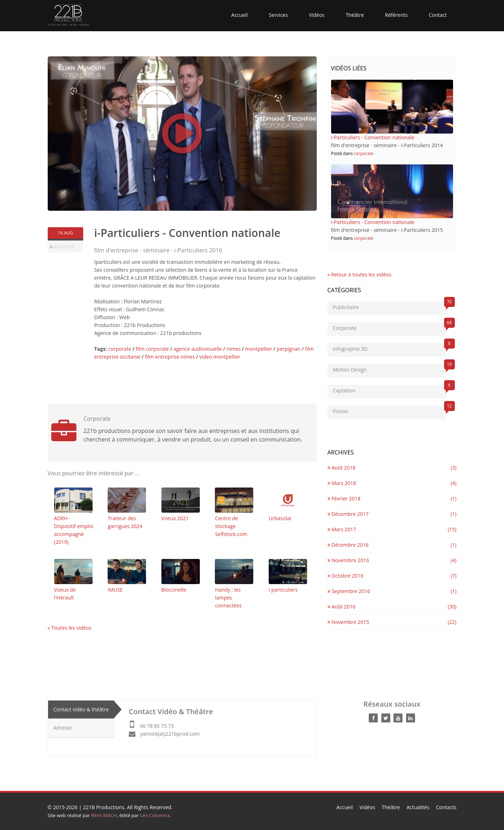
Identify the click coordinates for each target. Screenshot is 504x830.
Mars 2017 (342, 529)
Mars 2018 (342, 483)
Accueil (240, 15)
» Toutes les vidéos (70, 628)
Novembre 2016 (348, 560)
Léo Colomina (155, 815)
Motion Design (389, 369)
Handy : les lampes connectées (234, 584)
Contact (438, 15)
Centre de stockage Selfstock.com (234, 512)
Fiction (389, 410)
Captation (389, 389)
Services (278, 15)
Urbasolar (288, 505)
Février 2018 (344, 498)
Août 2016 (342, 607)
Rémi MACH (104, 815)
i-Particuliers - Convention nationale (373, 137)
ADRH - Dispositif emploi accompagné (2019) (74, 516)
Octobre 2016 (345, 576)
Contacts (446, 807)
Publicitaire (389, 306)
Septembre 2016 (349, 591)
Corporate (389, 327)
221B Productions (103, 807)
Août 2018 (342, 468)
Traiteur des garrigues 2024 (127, 509)
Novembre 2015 (348, 622)
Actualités (418, 807)
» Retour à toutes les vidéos (360, 274)
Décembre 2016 (348, 545)
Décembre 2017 (348, 514)
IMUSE (127, 576)
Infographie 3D (389, 348)
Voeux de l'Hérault (73, 580)
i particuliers (288, 576)
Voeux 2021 (181, 505)
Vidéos (317, 15)
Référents (396, 15)
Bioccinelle (181, 576)
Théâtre (355, 15)
